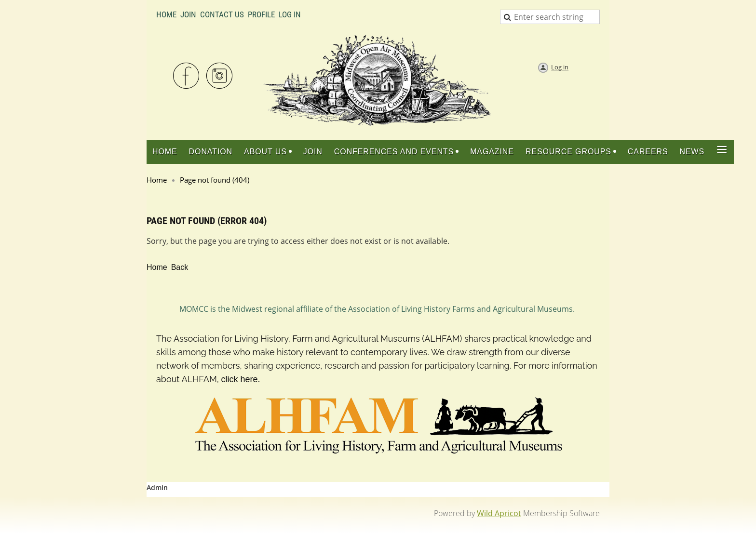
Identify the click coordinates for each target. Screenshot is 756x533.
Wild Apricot (499, 513)
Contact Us (222, 14)
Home (166, 14)
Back (180, 267)
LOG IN (290, 14)
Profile (261, 14)
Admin (157, 487)
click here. (240, 379)
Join (188, 14)
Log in (560, 67)
